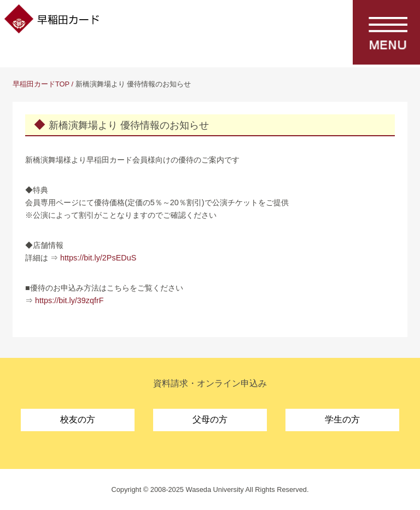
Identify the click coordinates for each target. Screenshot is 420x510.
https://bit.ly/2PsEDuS (98, 258)
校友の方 (78, 419)
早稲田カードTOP (41, 84)
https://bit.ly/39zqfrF (69, 300)
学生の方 (342, 419)
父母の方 (210, 419)
